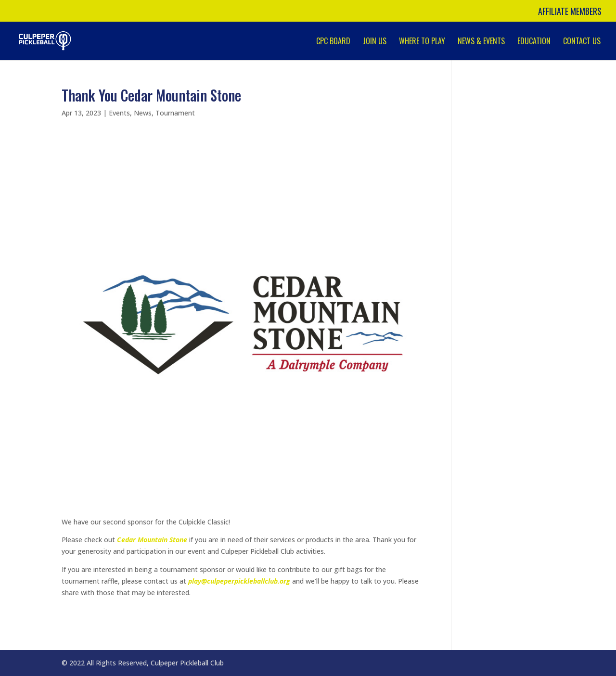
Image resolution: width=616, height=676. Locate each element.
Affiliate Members (570, 12)
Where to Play (422, 42)
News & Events (481, 42)
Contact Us (582, 42)
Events (119, 113)
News (143, 113)
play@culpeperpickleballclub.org (239, 581)
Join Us (375, 42)
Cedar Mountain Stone (152, 540)
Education (534, 42)
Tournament (175, 113)
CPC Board (333, 42)
